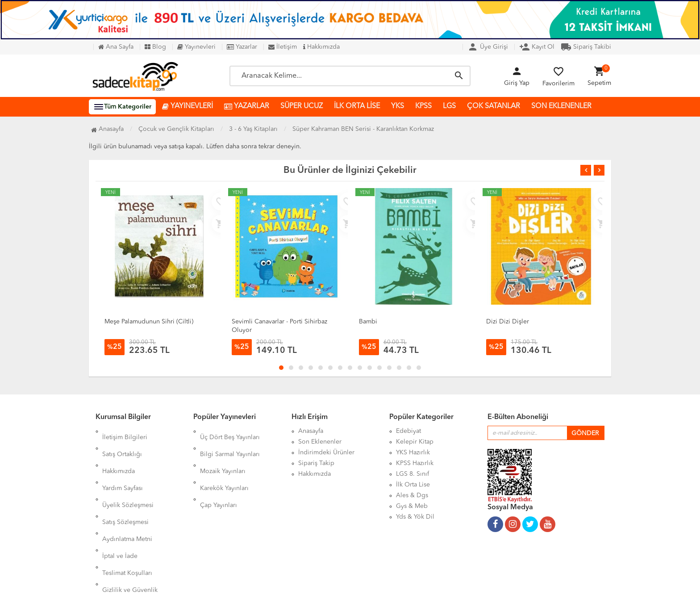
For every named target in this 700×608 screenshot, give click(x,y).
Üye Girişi (488, 47)
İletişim (283, 47)
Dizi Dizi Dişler (508, 322)
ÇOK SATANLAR (494, 106)
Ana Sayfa (116, 47)
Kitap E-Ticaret (341, 595)
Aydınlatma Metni (127, 495)
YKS (398, 106)
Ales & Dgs (412, 495)
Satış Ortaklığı (122, 442)
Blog (155, 47)
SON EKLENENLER (561, 106)
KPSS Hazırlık (415, 463)
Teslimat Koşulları (127, 517)
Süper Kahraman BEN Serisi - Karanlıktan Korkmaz (363, 129)
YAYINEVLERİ (187, 107)
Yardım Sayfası (123, 463)
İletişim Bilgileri (125, 431)
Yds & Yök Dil (415, 517)
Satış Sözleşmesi (125, 485)
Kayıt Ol (537, 47)
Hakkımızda (321, 47)
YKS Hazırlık (413, 453)
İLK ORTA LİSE (357, 106)
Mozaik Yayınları (223, 453)
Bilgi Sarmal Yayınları (230, 442)
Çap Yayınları (219, 474)
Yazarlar (242, 47)
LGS (449, 106)
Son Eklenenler (320, 442)
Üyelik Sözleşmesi (128, 474)
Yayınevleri (196, 47)
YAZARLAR (247, 107)
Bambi (368, 322)
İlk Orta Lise (413, 485)
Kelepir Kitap (415, 442)
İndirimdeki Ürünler (326, 453)
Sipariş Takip (316, 463)
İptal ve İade (120, 506)
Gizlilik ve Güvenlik (130, 528)
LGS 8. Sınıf (412, 474)
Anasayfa (107, 129)
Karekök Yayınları (224, 463)
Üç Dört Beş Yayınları (230, 431)
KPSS (423, 106)
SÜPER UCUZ (302, 106)
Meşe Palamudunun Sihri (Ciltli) (149, 322)
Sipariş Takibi (586, 47)
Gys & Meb (412, 506)
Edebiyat (408, 431)
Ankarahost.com (293, 595)
